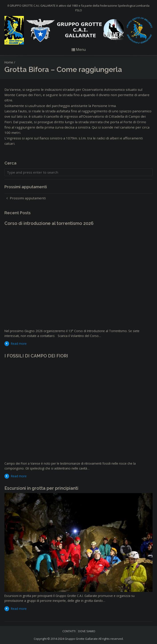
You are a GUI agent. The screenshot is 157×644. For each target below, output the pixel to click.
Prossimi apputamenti (28, 198)
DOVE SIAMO (87, 631)
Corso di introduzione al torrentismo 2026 (49, 223)
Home (9, 62)
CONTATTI (69, 631)
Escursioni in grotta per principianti (41, 488)
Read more (19, 344)
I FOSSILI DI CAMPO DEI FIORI (36, 356)
